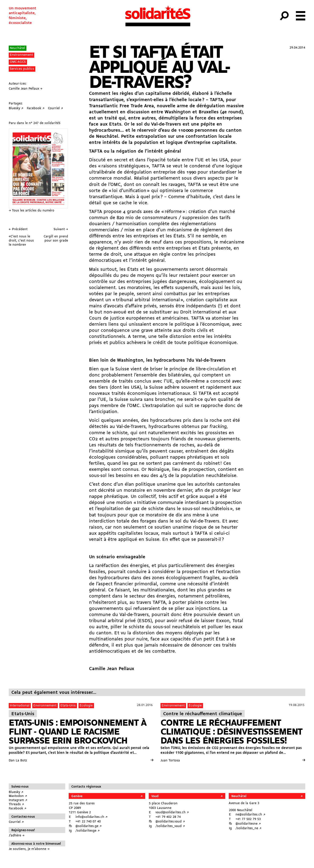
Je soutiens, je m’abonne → (29, 849)
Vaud (155, 796)
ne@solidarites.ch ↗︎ (250, 815)
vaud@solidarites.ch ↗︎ (172, 813)
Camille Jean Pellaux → (26, 89)
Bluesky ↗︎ (16, 792)
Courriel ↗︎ (16, 822)
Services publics (22, 69)
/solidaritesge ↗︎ (88, 831)
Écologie (86, 706)
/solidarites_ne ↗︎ (248, 828)
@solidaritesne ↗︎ (248, 824)
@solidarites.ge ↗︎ (89, 826)
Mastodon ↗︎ (18, 796)
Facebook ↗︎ (18, 809)
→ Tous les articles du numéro (32, 211)
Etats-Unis (68, 706)
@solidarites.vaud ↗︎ (170, 822)
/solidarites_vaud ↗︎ (170, 826)
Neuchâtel (17, 48)
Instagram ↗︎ (18, 800)
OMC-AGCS (18, 62)
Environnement (21, 55)
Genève (77, 796)
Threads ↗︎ (16, 804)
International (20, 706)
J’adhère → (17, 836)
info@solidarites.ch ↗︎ (91, 817)
